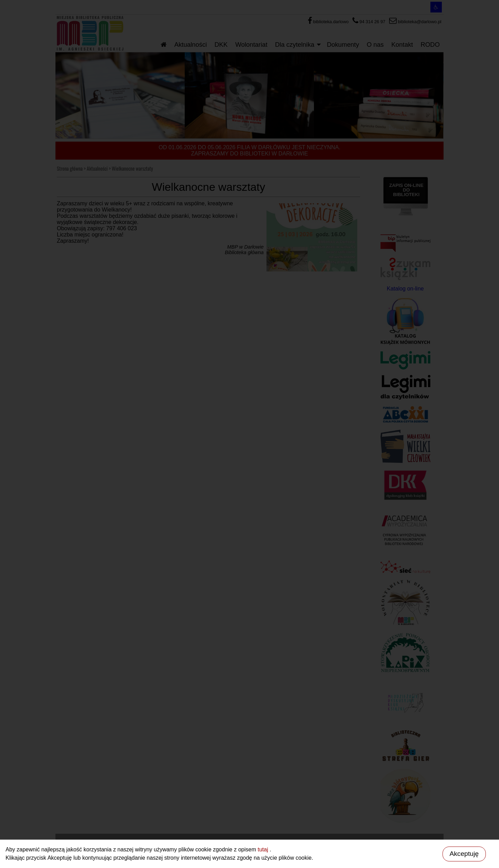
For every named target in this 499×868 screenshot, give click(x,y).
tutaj (264, 849)
